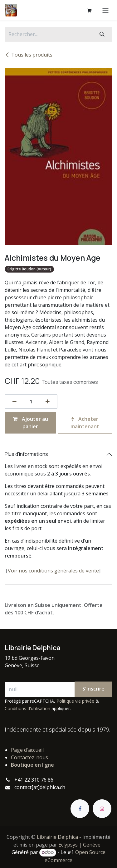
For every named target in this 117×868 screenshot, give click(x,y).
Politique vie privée (75, 701)
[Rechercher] (102, 34)
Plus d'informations (26, 454)
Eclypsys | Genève (79, 845)
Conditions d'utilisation (27, 708)
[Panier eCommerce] (89, 10)
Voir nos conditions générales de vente (53, 571)
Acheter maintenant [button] (85, 423)
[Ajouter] (48, 402)
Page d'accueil (27, 750)
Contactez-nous (29, 757)
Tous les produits (29, 55)
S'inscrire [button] (93, 689)
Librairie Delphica (57, 837)
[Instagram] (102, 809)
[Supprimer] (15, 402)
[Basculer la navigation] (105, 10)
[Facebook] (80, 809)
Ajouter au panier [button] (30, 423)
